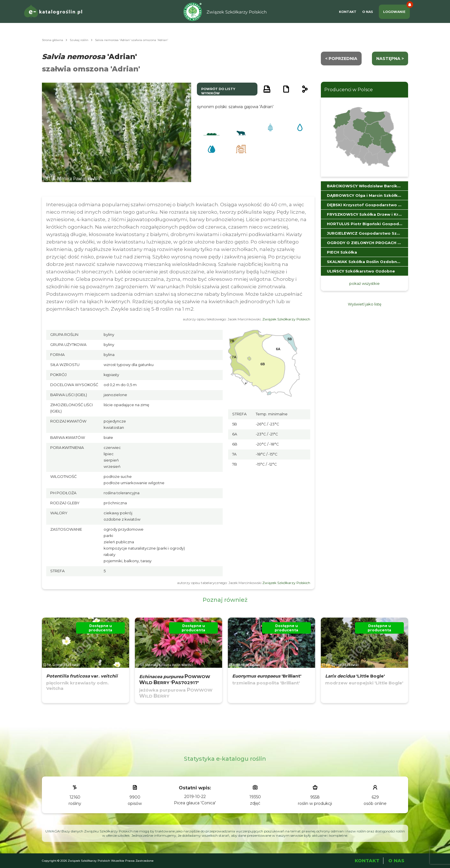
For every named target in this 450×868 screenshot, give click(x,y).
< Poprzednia (341, 59)
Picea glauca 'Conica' (195, 803)
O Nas (368, 12)
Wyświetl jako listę (365, 304)
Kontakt (348, 12)
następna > (390, 59)
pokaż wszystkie (364, 283)
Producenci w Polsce (349, 90)
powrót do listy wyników (218, 91)
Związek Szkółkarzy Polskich (286, 319)
